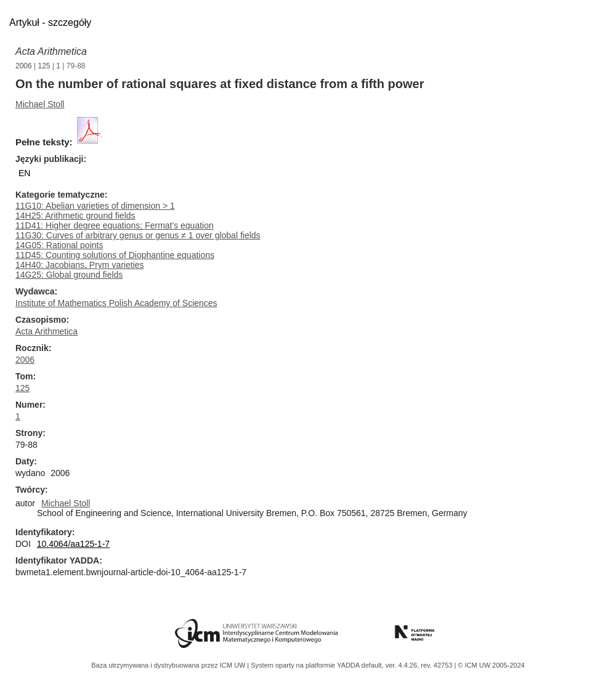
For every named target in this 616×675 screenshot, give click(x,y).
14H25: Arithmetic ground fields (75, 216)
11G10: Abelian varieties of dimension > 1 (95, 206)
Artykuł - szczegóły (50, 22)
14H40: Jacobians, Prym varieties (80, 265)
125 (44, 66)
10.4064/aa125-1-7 (73, 544)
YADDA (349, 665)
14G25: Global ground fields (69, 275)
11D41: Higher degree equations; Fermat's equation (115, 225)
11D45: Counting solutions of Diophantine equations (115, 255)
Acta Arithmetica (51, 51)
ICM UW (234, 665)
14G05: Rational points (59, 245)
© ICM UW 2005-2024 (491, 665)
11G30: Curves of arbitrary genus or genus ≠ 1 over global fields (138, 235)
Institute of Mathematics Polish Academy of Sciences (116, 303)
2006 (24, 66)
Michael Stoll (40, 104)
